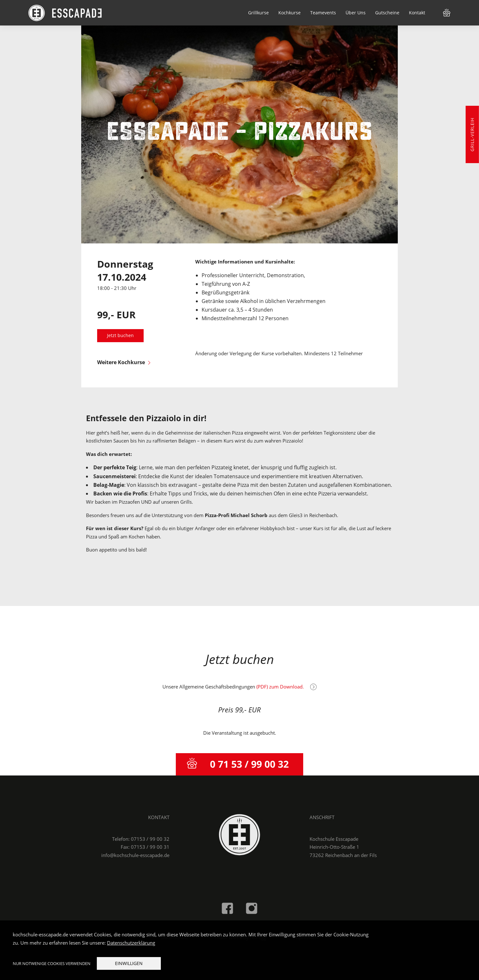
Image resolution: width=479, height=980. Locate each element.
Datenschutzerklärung (131, 943)
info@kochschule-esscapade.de (135, 855)
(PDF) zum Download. (286, 687)
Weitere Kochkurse (124, 362)
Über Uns (356, 13)
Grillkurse (258, 13)
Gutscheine (387, 13)
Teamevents (323, 13)
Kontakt (417, 13)
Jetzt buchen (120, 335)
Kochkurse (290, 13)
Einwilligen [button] (129, 963)
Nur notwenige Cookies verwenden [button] (52, 963)
